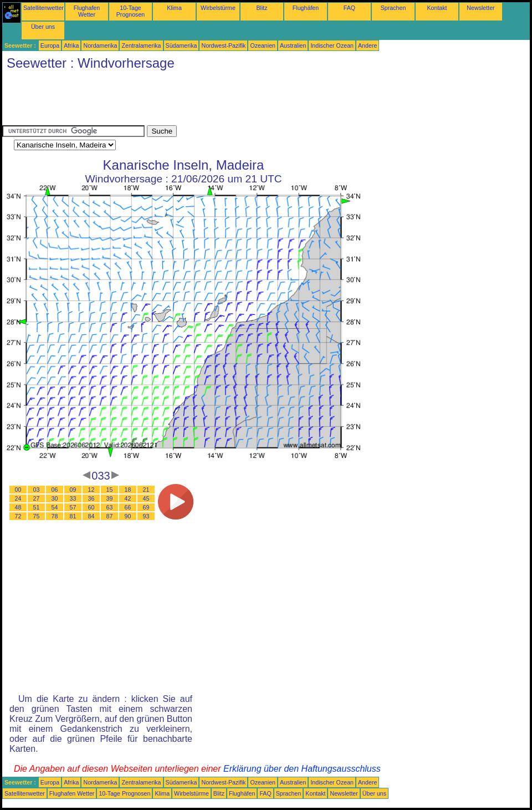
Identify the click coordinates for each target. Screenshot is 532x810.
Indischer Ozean (332, 45)
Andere (367, 45)
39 (110, 498)
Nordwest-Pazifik (223, 45)
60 (91, 507)
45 (146, 498)
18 (128, 490)
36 (91, 498)
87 (110, 516)
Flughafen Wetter (87, 11)
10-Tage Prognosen (131, 11)
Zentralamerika (141, 45)
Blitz (262, 8)
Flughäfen (306, 8)
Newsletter (480, 8)
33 (73, 498)
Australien (293, 45)
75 (37, 516)
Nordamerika (100, 45)
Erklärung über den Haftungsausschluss (302, 769)
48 (18, 507)
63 (110, 507)
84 (91, 516)
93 (146, 516)
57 (73, 507)
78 (55, 516)
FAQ (349, 8)
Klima (174, 8)
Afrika (71, 45)
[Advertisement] (204, 100)
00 (18, 490)
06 (55, 490)
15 (110, 490)
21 (146, 490)
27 (37, 498)
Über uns (43, 27)
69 (146, 507)
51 (37, 507)
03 (37, 490)
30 (55, 498)
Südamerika (181, 45)
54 (55, 507)
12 (91, 490)
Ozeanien (263, 45)
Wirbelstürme (218, 8)
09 (73, 490)
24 (18, 498)
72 (18, 516)
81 (73, 516)
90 (128, 516)
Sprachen (393, 8)
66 (128, 507)
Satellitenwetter (44, 8)
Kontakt (437, 8)
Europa (50, 45)
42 (128, 498)
